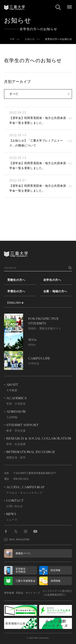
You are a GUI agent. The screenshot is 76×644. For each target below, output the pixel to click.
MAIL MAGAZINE (17, 540)
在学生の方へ (52, 280)
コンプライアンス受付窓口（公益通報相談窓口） (57, 593)
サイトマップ (33, 593)
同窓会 (20, 593)
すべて (14, 94)
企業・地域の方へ (55, 291)
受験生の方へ (16, 280)
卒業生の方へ (16, 291)
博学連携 (9, 593)
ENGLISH (14, 303)
